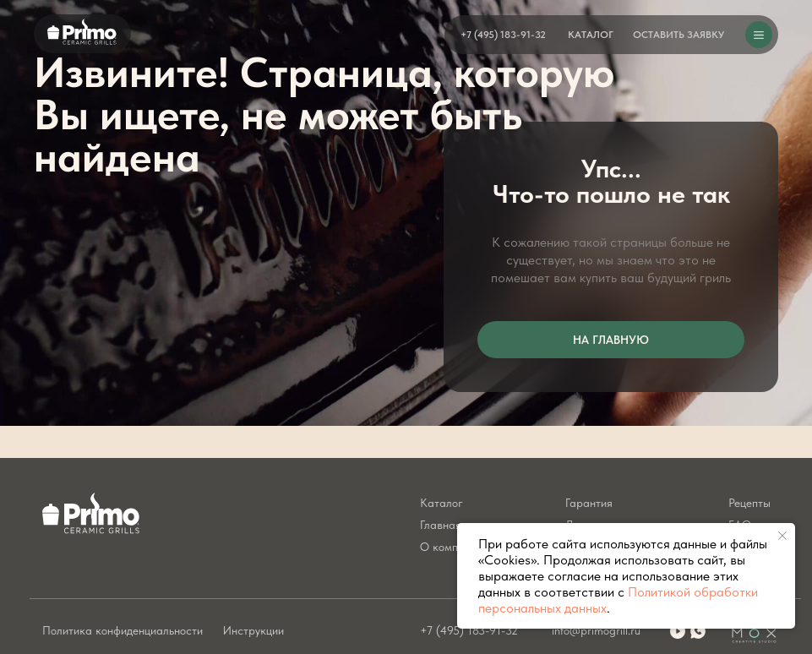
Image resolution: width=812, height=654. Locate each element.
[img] (698, 631)
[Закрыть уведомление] (782, 536)
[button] (678, 35)
